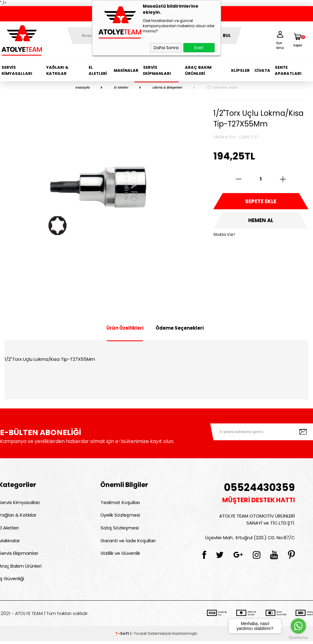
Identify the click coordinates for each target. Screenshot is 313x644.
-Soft (123, 636)
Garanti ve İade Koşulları (128, 542)
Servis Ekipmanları (157, 70)
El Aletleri (98, 70)
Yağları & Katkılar (57, 70)
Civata (262, 70)
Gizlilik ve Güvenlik (120, 555)
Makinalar (126, 70)
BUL (227, 36)
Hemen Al (261, 221)
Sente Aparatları (288, 70)
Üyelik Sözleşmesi (120, 516)
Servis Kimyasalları (17, 70)
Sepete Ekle (261, 202)
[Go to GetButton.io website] (298, 638)
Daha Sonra (166, 48)
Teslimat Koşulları (120, 502)
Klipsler (240, 70)
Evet (199, 48)
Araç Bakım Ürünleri (198, 70)
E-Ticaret (138, 636)
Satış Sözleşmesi (119, 529)
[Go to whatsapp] (298, 626)
